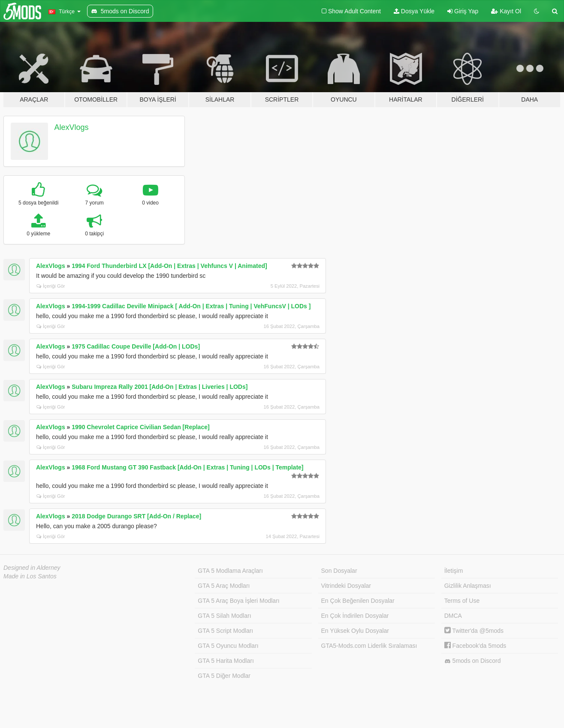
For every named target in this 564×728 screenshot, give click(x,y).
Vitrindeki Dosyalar (346, 586)
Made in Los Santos (30, 576)
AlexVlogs (72, 127)
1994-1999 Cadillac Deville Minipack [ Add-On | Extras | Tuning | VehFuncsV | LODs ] (191, 306)
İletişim (454, 571)
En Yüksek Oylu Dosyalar (355, 631)
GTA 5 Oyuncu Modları (228, 646)
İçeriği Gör (51, 286)
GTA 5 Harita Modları (226, 661)
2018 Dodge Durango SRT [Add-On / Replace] (136, 516)
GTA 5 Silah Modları (224, 616)
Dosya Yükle (414, 11)
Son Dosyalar (339, 571)
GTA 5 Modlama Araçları (230, 571)
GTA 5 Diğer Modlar (224, 676)
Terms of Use (462, 601)
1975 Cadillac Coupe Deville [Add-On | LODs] (136, 346)
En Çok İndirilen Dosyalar (355, 616)
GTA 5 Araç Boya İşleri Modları (238, 601)
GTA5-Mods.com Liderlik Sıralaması (369, 646)
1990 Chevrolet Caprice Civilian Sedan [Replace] (140, 427)
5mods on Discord (473, 661)
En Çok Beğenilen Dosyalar (358, 601)
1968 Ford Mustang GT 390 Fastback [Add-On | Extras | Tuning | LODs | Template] (187, 467)
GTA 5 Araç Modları (224, 586)
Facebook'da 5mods (475, 646)
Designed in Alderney (32, 568)
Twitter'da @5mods (474, 631)
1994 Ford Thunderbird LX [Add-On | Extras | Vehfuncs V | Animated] (169, 266)
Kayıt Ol (506, 11)
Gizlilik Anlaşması (468, 586)
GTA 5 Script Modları (225, 631)
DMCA (453, 616)
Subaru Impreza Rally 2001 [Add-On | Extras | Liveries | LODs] (160, 387)
